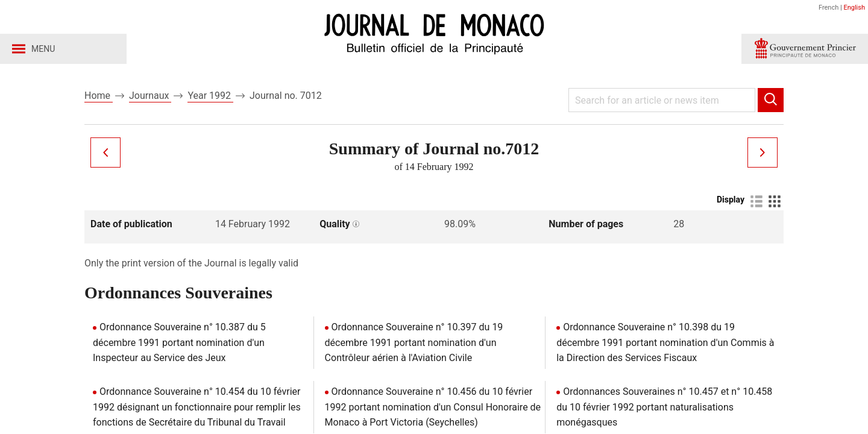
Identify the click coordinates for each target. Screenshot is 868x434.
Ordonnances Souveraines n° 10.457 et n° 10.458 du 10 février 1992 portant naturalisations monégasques (664, 407)
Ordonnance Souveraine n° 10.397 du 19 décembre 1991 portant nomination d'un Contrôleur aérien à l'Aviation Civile (414, 342)
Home (99, 96)
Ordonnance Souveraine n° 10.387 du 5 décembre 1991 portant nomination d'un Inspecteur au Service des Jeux (179, 342)
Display (731, 200)
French (829, 8)
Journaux (150, 96)
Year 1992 (210, 96)
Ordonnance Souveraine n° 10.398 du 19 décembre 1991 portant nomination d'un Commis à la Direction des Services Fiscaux (665, 342)
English (854, 8)
